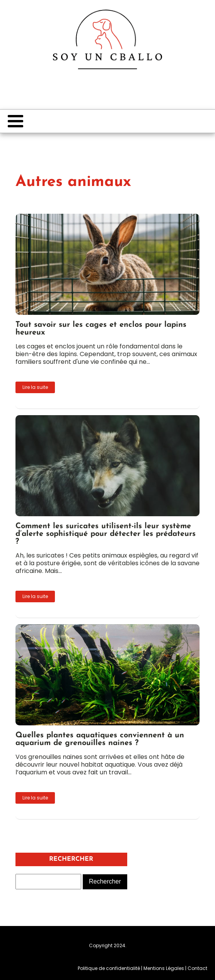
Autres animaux (73, 182)
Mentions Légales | (166, 968)
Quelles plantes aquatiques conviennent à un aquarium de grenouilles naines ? (100, 739)
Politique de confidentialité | (111, 968)
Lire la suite (35, 387)
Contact (197, 968)
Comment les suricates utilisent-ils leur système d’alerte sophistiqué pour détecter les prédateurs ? (106, 534)
